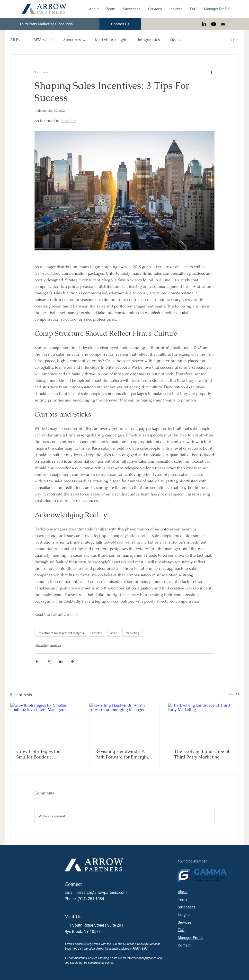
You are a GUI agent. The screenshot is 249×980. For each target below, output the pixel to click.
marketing (132, 633)
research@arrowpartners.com (102, 892)
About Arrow (74, 40)
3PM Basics (44, 40)
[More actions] (212, 72)
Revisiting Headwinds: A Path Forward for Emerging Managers (123, 754)
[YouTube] (213, 24)
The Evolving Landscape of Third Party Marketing (202, 754)
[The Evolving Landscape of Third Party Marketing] (203, 723)
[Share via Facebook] (37, 661)
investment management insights (61, 633)
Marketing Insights (112, 40)
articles (97, 633)
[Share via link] (73, 661)
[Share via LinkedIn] (61, 661)
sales (114, 633)
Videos (175, 40)
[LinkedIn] (204, 24)
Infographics (149, 40)
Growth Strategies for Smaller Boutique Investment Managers (39, 754)
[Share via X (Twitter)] (49, 661)
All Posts (17, 40)
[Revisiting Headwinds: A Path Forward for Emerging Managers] (125, 723)
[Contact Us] (120, 24)
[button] (233, 40)
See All (234, 694)
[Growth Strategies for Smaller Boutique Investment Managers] (46, 723)
